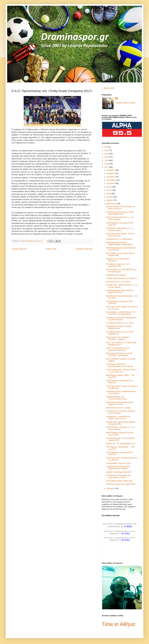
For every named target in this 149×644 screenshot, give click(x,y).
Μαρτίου (110, 200)
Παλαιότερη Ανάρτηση (84, 249)
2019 (107, 160)
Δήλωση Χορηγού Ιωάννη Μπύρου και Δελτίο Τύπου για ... (121, 208)
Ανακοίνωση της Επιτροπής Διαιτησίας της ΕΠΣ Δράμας (121, 412)
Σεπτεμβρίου (112, 180)
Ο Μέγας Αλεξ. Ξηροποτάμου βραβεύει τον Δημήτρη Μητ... (121, 423)
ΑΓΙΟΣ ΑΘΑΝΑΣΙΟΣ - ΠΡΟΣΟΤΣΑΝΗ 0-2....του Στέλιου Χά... (121, 371)
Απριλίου (110, 197)
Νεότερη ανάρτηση (19, 249)
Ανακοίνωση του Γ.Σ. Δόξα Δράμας (119, 239)
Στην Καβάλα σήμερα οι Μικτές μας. (120, 481)
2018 (107, 164)
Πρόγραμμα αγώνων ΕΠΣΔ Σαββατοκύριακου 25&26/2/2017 (119, 243)
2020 (107, 157)
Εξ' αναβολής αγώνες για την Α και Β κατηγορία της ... (120, 333)
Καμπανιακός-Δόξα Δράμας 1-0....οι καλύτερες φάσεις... (120, 229)
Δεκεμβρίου (111, 170)
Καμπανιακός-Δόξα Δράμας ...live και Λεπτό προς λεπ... (120, 235)
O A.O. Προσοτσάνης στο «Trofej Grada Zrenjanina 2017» (121, 344)
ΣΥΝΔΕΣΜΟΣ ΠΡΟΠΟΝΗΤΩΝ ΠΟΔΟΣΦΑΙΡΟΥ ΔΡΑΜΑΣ (118, 468)
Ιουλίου (109, 187)
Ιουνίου (109, 190)
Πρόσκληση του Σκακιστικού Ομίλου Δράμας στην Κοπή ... (120, 403)
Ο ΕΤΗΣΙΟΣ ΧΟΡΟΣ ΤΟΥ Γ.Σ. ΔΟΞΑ (120, 323)
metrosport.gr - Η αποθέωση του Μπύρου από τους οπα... (118, 418)
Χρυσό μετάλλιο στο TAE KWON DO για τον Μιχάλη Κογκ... (121, 271)
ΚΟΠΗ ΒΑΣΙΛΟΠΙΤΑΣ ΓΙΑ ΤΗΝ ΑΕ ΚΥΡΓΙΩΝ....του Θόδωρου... (119, 355)
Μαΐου (109, 194)
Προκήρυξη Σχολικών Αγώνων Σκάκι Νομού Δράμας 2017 (120, 213)
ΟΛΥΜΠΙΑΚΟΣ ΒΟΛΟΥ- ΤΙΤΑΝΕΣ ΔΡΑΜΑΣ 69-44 (119, 327)
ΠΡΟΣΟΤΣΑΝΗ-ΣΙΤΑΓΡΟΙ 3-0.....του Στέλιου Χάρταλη (120, 218)
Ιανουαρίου (111, 488)
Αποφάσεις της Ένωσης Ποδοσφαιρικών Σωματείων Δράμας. (121, 319)
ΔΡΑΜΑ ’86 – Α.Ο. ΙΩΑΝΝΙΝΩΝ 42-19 (120, 444)
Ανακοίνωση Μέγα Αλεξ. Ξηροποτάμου (121, 484)
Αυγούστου (111, 183)
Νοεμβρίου (111, 173)
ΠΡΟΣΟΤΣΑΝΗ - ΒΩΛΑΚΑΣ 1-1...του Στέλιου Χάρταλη (120, 428)
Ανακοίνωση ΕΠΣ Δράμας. (116, 275)
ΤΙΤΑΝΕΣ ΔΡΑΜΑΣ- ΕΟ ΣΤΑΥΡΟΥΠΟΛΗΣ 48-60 (116, 398)
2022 (107, 150)
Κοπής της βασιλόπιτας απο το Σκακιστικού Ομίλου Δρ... (118, 349)
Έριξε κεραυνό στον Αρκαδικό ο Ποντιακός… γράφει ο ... (118, 338)
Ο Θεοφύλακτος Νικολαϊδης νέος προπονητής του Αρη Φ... (118, 476)
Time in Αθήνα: (119, 624)
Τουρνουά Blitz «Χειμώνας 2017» (119, 463)
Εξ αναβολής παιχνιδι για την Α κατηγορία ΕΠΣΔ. (118, 265)
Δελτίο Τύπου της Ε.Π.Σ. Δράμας (118, 408)
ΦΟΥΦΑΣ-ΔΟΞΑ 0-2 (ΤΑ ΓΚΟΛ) (118, 282)
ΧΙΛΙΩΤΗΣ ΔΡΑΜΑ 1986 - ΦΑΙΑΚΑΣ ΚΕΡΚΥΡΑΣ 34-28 (120, 292)
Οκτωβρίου (111, 177)
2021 (107, 154)
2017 (107, 167)
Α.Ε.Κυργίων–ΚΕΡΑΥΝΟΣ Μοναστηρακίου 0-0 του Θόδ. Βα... (120, 365)
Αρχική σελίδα (51, 249)
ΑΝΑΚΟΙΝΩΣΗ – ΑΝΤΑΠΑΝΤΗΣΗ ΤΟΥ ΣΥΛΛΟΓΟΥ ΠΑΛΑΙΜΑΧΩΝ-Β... (121, 313)
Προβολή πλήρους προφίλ (125, 103)
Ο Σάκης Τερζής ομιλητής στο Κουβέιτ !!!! (122, 278)
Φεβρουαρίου (112, 204)
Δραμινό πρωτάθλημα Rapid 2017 (119, 472)
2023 (107, 147)
